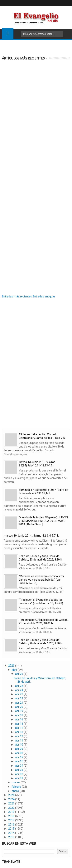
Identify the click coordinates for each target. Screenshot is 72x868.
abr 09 (19, 749)
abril (15, 670)
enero (16, 791)
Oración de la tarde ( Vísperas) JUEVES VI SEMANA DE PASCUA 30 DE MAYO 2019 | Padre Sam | (43, 521)
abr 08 (19, 753)
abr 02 (19, 774)
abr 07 (19, 757)
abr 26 (19, 674)
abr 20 (19, 707)
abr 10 (19, 745)
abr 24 (19, 690)
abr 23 (19, 694)
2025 (12, 795)
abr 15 (19, 724)
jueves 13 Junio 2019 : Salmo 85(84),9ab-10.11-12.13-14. (37, 464)
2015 (12, 829)
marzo (16, 782)
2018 (12, 816)
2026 (12, 666)
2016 (12, 825)
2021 (12, 803)
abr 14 (19, 728)
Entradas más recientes (17, 296)
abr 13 (19, 732)
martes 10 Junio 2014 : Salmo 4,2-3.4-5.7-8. (31, 536)
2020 (12, 808)
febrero (17, 787)
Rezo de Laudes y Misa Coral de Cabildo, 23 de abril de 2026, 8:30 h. (41, 558)
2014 (12, 833)
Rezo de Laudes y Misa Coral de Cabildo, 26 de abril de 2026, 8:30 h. (41, 642)
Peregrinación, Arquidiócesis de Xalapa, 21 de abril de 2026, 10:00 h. (43, 622)
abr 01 (19, 778)
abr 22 (19, 698)
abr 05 (19, 761)
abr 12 (19, 736)
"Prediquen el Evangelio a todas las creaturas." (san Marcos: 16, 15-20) (41, 601)
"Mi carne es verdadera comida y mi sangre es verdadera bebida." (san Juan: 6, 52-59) (41, 580)
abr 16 (19, 719)
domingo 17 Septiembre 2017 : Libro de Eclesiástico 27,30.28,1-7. (43, 492)
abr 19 (19, 711)
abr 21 (19, 703)
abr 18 (19, 715)
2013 (12, 837)
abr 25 (19, 686)
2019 (12, 812)
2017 (12, 820)
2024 (12, 799)
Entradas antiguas (44, 296)
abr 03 (19, 770)
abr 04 (19, 766)
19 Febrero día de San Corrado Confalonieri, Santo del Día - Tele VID (42, 436)
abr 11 (19, 741)
